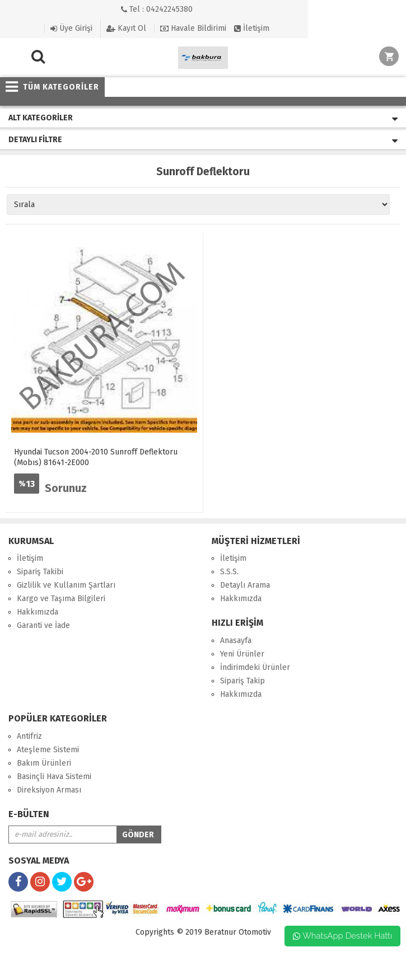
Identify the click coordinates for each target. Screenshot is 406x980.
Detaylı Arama (245, 585)
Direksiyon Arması (49, 790)
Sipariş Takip (242, 681)
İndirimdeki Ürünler (255, 667)
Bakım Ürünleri (44, 763)
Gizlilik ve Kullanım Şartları (66, 585)
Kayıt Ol (126, 29)
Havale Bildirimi (193, 28)
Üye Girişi (71, 28)
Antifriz (29, 736)
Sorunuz (66, 488)
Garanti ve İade (43, 625)
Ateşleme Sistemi (48, 750)
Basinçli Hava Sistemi (54, 777)
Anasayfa (236, 641)
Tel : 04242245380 (157, 9)
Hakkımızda (38, 612)
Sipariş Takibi (40, 572)
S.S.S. (229, 572)
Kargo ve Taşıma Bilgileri (61, 599)
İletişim (252, 28)
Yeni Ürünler (242, 654)
